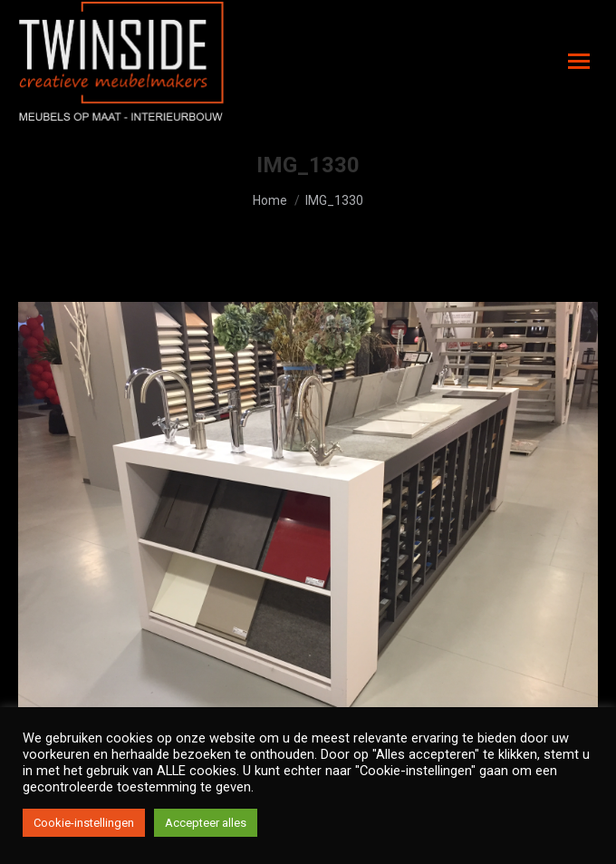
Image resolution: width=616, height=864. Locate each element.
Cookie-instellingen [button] (84, 823)
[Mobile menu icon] (579, 61)
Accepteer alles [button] (206, 823)
